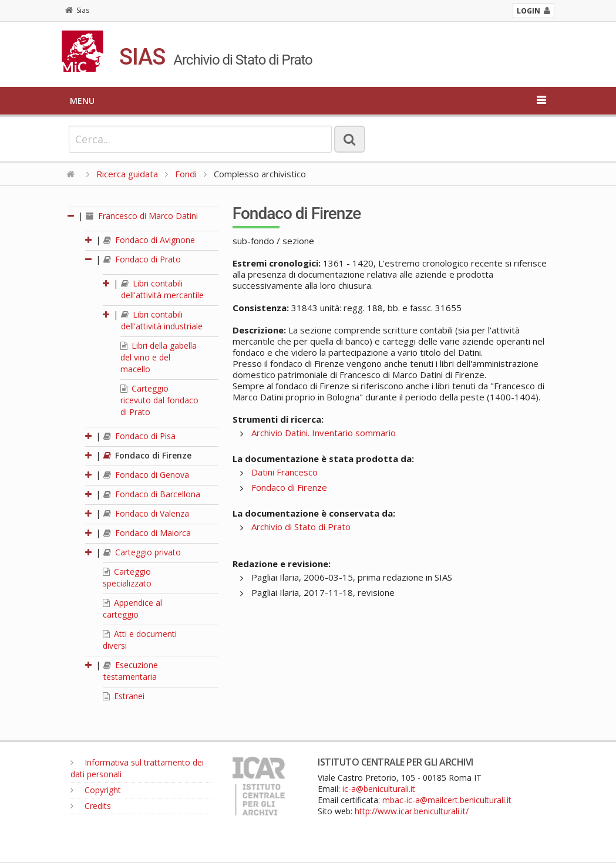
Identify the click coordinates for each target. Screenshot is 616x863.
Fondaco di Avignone (149, 240)
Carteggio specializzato (127, 577)
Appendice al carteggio (132, 609)
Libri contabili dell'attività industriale (162, 320)
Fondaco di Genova (146, 475)
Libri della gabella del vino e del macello (159, 357)
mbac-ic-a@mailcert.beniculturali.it (447, 800)
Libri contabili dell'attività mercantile (162, 289)
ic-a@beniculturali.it (379, 789)
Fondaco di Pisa (139, 436)
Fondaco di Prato (142, 259)
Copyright (96, 790)
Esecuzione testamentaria (131, 671)
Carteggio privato (142, 552)
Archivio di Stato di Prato (301, 527)
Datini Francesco (285, 472)
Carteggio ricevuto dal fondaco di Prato (159, 400)
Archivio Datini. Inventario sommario (324, 433)
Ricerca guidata (127, 174)
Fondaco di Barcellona (152, 494)
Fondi (186, 174)
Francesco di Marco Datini (142, 216)
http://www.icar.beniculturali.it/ (412, 811)
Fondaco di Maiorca (147, 533)
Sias (77, 10)
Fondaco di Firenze (147, 455)
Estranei (124, 696)
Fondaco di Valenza (146, 513)
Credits (91, 806)
